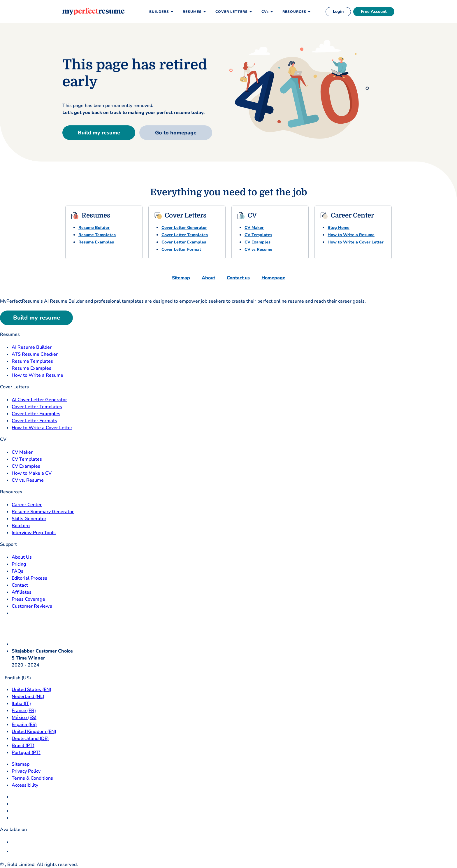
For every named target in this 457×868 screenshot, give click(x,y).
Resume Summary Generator (43, 512)
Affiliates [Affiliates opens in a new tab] (22, 592)
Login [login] (338, 12)
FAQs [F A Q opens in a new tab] (17, 571)
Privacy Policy (26, 771)
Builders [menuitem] (159, 12)
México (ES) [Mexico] (24, 718)
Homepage (273, 278)
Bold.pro (21, 526)
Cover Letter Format (181, 249)
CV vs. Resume (28, 480)
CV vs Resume (258, 249)
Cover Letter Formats (34, 421)
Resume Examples (96, 242)
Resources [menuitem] (294, 12)
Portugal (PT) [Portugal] (26, 753)
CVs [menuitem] (265, 12)
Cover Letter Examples (184, 242)
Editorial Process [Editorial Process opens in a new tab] (29, 578)
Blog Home (339, 228)
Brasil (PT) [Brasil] (23, 746)
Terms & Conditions (32, 778)
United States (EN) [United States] (31, 690)
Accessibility (25, 785)
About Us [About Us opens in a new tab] (22, 557)
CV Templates (258, 235)
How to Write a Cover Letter (356, 242)
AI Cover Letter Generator (39, 400)
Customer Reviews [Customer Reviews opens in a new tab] (32, 606)
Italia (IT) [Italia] (21, 704)
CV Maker (254, 228)
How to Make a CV (32, 473)
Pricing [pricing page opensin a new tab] (19, 564)
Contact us (238, 278)
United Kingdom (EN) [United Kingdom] (34, 732)
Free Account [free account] (374, 12)
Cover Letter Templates (185, 235)
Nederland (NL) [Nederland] (28, 697)
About (208, 278)
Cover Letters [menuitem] (232, 12)
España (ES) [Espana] (24, 725)
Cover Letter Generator (184, 228)
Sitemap (181, 278)
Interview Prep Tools (34, 533)
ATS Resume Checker (35, 354)
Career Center (27, 505)
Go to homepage (176, 133)
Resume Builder (94, 228)
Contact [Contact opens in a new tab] (20, 585)
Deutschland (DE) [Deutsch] (30, 739)
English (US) (15, 678)
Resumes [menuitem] (192, 12)
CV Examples (257, 242)
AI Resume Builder (32, 347)
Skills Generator (29, 519)
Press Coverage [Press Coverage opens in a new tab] (28, 599)
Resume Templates (97, 235)
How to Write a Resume (351, 235)
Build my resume (99, 133)
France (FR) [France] (24, 711)
